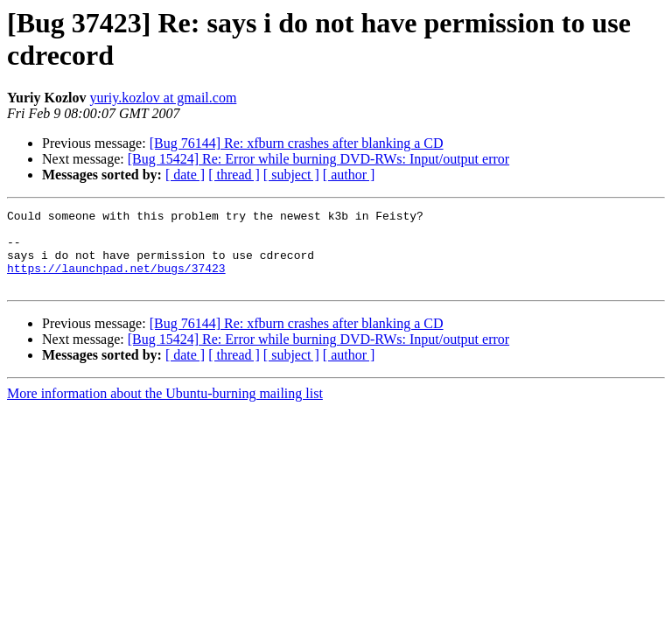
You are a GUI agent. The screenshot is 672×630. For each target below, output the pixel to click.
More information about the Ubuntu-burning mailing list (165, 409)
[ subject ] (291, 175)
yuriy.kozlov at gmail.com (164, 98)
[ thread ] (234, 175)
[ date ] (185, 175)
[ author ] (349, 175)
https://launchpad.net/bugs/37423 (116, 281)
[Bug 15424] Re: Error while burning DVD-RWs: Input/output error (318, 159)
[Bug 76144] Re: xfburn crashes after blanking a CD (297, 143)
